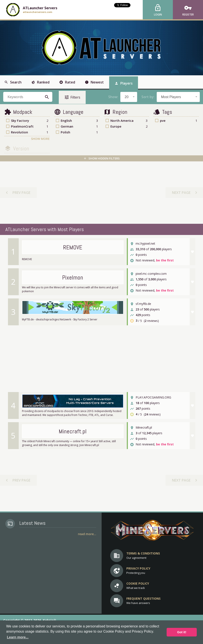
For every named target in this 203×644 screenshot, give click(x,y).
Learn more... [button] (18, 637)
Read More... (87, 534)
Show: (113, 97)
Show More (40, 139)
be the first (165, 260)
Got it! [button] (182, 632)
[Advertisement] (101, 193)
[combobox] (129, 97)
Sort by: (148, 97)
